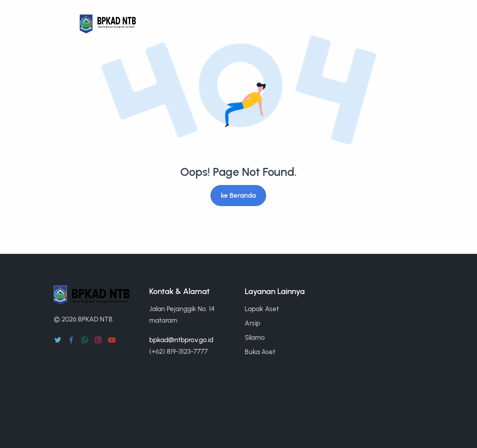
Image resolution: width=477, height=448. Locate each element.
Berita (170, 24)
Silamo (255, 337)
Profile (434, 24)
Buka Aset (260, 352)
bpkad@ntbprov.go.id (181, 340)
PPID (336, 24)
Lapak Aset (262, 309)
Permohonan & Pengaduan (277, 24)
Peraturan (205, 24)
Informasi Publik (383, 24)
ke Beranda (238, 195)
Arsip (252, 323)
